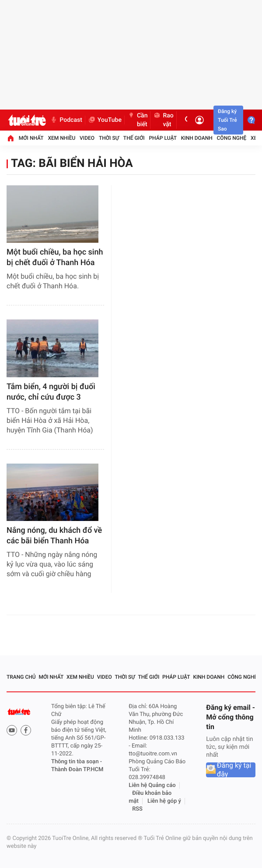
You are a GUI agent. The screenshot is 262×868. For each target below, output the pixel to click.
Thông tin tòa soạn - (77, 762)
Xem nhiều (61, 138)
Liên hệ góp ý (164, 801)
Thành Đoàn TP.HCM (77, 770)
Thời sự (109, 138)
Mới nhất (31, 138)
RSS (137, 809)
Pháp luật (163, 138)
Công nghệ (232, 138)
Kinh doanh (197, 138)
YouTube (105, 120)
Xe (254, 138)
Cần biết (138, 120)
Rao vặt (163, 120)
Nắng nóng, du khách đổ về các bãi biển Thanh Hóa (54, 536)
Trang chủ (21, 677)
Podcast (66, 120)
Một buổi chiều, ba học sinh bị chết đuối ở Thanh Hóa (55, 257)
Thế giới (134, 138)
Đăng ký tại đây (234, 770)
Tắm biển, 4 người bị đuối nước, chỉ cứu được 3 (51, 392)
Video (87, 138)
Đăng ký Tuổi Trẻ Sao (227, 120)
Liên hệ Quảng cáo (152, 785)
